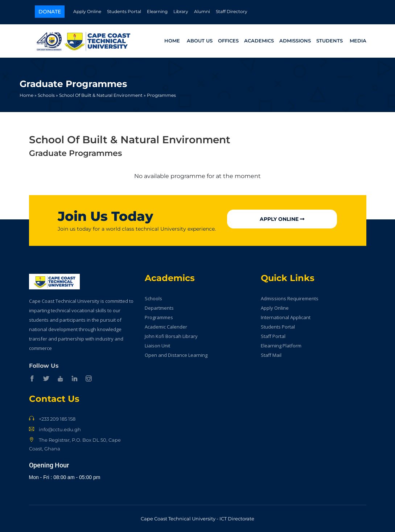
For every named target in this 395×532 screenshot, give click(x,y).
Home (172, 41)
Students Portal (124, 11)
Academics (259, 41)
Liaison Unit (157, 346)
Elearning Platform (281, 346)
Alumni (202, 11)
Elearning (157, 11)
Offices (228, 41)
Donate (50, 12)
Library (181, 11)
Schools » (48, 95)
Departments (159, 308)
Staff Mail (271, 355)
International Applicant (286, 317)
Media (358, 41)
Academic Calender (166, 327)
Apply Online (87, 11)
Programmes (161, 95)
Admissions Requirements (290, 298)
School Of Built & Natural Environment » (102, 95)
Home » (28, 95)
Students (330, 41)
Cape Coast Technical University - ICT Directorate (197, 519)
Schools (153, 298)
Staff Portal (273, 336)
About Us (200, 41)
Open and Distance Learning (176, 355)
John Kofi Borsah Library (171, 336)
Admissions (295, 41)
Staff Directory (232, 11)
